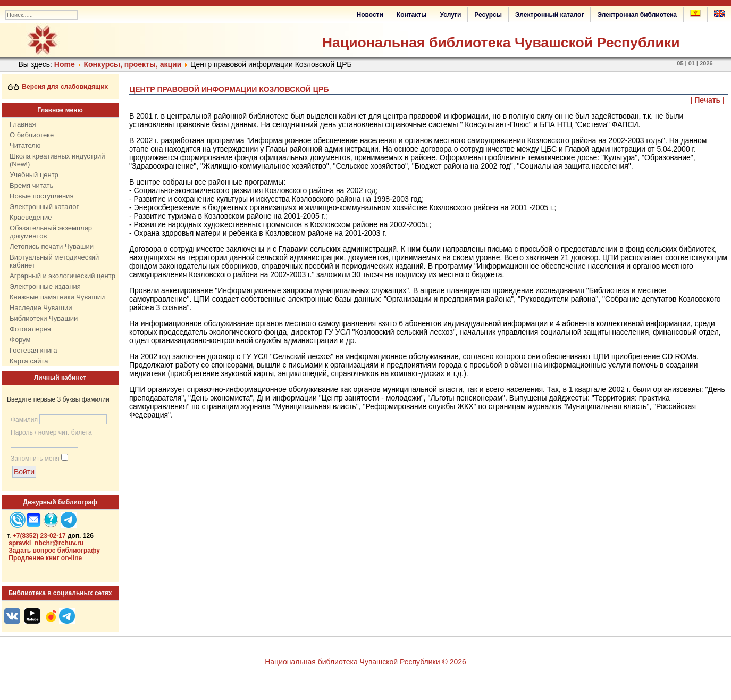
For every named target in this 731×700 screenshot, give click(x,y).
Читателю (25, 145)
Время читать (31, 185)
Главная (23, 124)
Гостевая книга (33, 350)
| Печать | (708, 100)
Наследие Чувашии (41, 308)
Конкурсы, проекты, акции (133, 64)
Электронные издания (45, 286)
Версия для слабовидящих (58, 87)
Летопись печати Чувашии (52, 247)
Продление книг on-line (45, 558)
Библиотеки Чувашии (44, 318)
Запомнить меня (35, 459)
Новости (370, 15)
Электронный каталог (549, 15)
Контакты (412, 15)
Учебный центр (34, 175)
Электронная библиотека (637, 15)
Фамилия (24, 420)
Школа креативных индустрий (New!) (57, 160)
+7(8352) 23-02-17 (39, 536)
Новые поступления (41, 196)
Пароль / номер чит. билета (51, 432)
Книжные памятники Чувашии (57, 297)
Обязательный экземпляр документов (51, 232)
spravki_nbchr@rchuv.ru (46, 543)
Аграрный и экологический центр (62, 276)
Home (65, 64)
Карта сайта (29, 361)
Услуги (450, 15)
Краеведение (31, 217)
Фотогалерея (30, 329)
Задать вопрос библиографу (54, 551)
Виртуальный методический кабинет (54, 261)
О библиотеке (32, 135)
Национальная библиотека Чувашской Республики (501, 43)
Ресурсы (488, 15)
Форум (20, 340)
